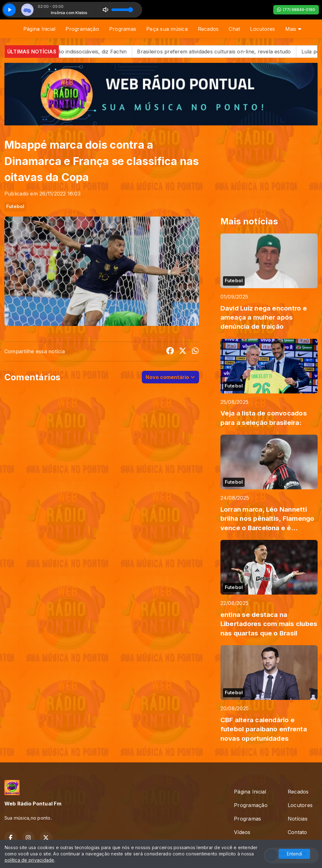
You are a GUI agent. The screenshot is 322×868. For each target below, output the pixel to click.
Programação (82, 29)
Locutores (262, 29)
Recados (208, 29)
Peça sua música (167, 29)
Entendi (294, 854)
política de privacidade (30, 860)
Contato (297, 832)
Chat (234, 29)
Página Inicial (39, 29)
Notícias (298, 819)
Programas (123, 29)
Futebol (15, 206)
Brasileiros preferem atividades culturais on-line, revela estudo (222, 52)
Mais (293, 29)
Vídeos (242, 832)
